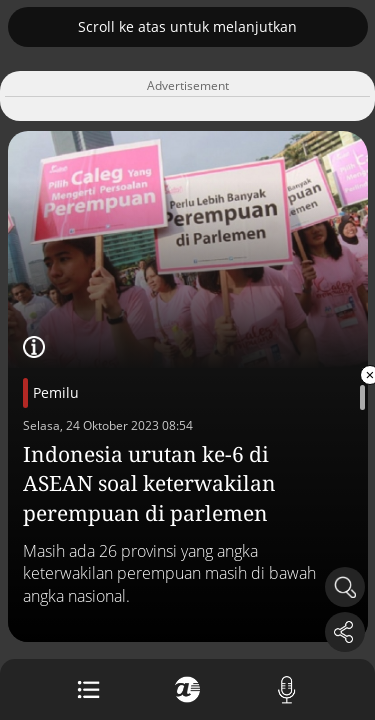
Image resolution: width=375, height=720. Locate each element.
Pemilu (56, 392)
